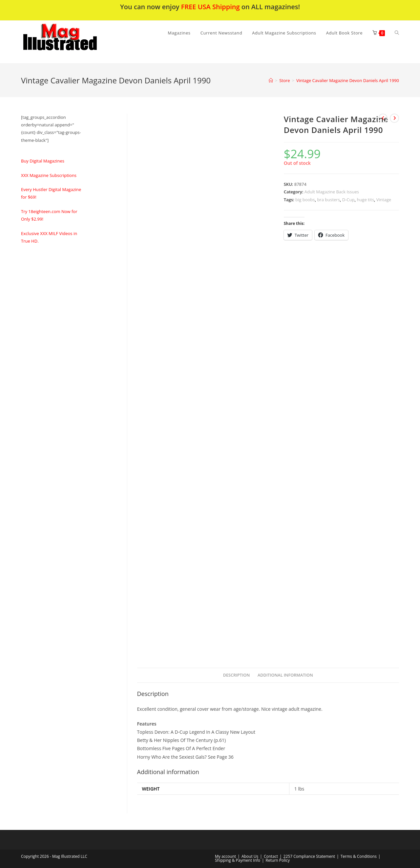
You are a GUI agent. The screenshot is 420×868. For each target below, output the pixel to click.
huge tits (365, 200)
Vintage (384, 200)
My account (225, 856)
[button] (77, 42)
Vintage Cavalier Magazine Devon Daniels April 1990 (348, 80)
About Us (250, 856)
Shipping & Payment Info (238, 860)
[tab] (237, 675)
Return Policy (278, 860)
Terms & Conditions (359, 856)
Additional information (285, 675)
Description (237, 675)
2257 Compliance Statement (309, 856)
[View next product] (394, 118)
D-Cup (348, 200)
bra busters (328, 200)
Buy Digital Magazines (43, 161)
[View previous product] (383, 118)
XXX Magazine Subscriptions (49, 175)
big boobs (305, 200)
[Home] (271, 80)
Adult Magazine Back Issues (332, 192)
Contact (271, 856)
